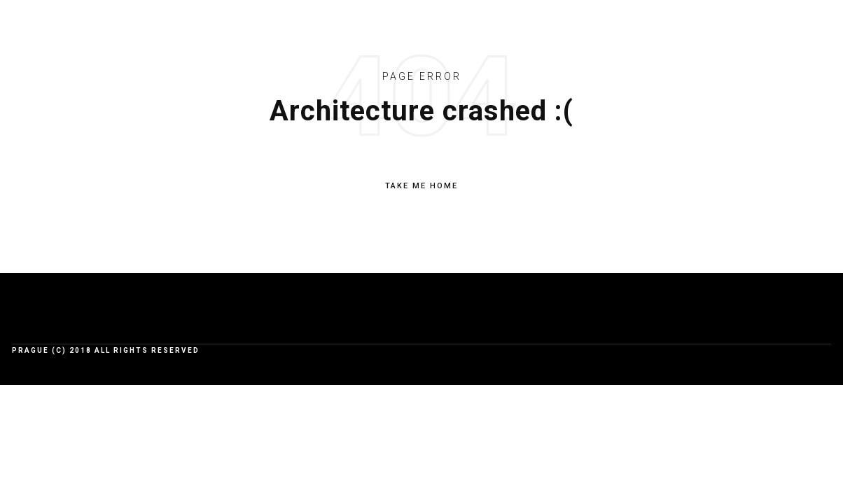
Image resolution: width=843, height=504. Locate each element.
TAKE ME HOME (421, 186)
